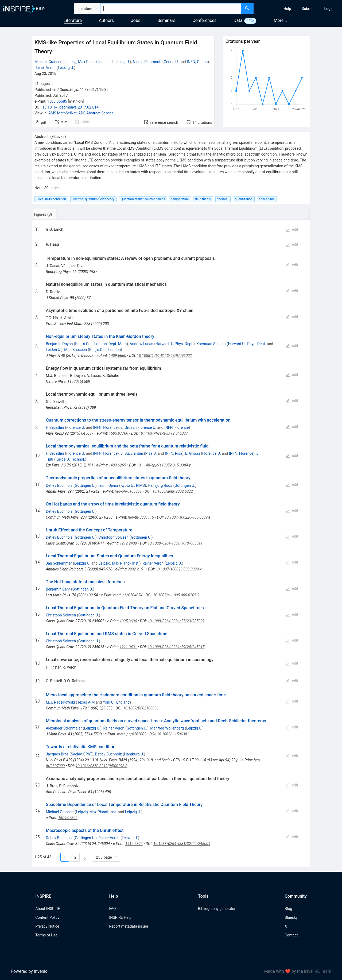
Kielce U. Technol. (70, 459)
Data (238, 20)
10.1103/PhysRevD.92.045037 (163, 433)
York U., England (116, 702)
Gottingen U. (85, 485)
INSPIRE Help (120, 917)
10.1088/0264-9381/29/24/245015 (176, 647)
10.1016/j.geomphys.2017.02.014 (70, 107)
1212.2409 (128, 543)
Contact (291, 935)
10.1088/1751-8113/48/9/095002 (164, 356)
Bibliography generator (217, 909)
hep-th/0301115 (141, 517)
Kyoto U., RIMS (133, 485)
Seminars (166, 20)
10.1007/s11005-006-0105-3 (176, 595)
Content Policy (47, 917)
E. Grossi (128, 427)
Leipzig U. (122, 62)
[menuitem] (287, 9)
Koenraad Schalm (211, 344)
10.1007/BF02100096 (141, 708)
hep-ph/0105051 (128, 491)
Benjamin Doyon (59, 344)
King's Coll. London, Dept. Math (101, 344)
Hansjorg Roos (160, 485)
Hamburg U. (134, 754)
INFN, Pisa (174, 453)
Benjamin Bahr (58, 589)
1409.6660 (117, 356)
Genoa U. (171, 62)
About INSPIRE (48, 909)
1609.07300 (68, 818)
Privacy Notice (47, 926)
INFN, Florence (105, 427)
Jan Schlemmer (59, 563)
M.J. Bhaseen (75, 350)
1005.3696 (128, 621)
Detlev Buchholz (59, 485)
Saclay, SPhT (81, 754)
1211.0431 (128, 647)
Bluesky (291, 917)
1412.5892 (134, 844)
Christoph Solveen (113, 537)
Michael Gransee (48, 62)
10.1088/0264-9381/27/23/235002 (176, 621)
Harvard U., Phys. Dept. (174, 344)
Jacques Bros (57, 754)
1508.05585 (57, 101)
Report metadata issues (129, 926)
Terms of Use (46, 935)
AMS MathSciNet (63, 113)
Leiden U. (53, 350)
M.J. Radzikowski (60, 702)
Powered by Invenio (29, 971)
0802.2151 (136, 569)
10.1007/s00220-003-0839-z (188, 517)
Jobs (136, 20)
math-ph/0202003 (132, 734)
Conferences (204, 20)
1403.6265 (117, 465)
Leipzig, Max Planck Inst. (85, 62)
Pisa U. (151, 453)
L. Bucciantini (132, 453)
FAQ (112, 909)
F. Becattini (55, 427)
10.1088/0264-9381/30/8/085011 (175, 543)
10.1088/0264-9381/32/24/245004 (182, 844)
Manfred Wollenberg (167, 728)
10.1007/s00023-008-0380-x (179, 569)
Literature (73, 20)
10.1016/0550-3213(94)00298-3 (102, 766)
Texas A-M (86, 702)
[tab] (50, 214)
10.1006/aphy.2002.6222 (172, 491)
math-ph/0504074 (128, 595)
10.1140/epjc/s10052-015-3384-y (164, 465)
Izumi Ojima (108, 485)
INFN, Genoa (197, 62)
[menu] (298, 9)
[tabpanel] (171, 544)
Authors (106, 20)
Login (329, 9)
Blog (288, 909)
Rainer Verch (45, 68)
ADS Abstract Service (96, 113)
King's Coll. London (105, 350)
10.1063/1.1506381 (173, 734)
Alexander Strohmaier (64, 728)
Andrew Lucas (141, 344)
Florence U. (76, 427)
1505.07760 (118, 433)
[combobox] (171, 9)
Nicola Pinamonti (147, 62)
